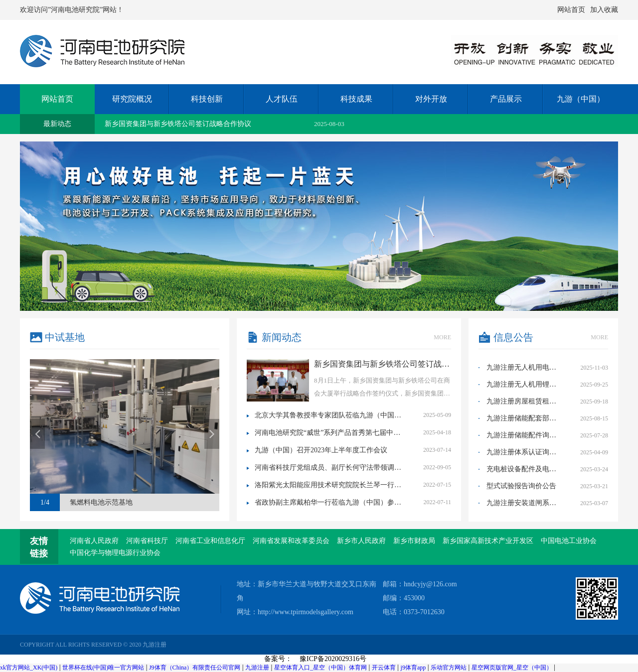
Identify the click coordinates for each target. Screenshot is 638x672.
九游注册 (257, 668)
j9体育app (413, 668)
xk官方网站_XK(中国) (29, 668)
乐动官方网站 (449, 668)
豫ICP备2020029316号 (333, 659)
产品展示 (506, 99)
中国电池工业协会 (569, 541)
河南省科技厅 (147, 541)
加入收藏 (604, 10)
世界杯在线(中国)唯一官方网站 (103, 668)
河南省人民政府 (94, 541)
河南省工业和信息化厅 (210, 541)
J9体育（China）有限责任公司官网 (195, 668)
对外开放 (431, 99)
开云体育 (384, 668)
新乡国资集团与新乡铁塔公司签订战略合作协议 (178, 124)
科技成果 (356, 99)
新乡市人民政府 (361, 541)
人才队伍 (282, 99)
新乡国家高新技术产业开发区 (488, 541)
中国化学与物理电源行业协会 (115, 553)
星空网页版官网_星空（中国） (512, 668)
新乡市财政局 (414, 541)
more (442, 337)
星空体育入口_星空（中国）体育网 (320, 668)
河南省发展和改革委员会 (291, 541)
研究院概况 (132, 99)
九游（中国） (581, 99)
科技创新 (207, 99)
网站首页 (571, 10)
